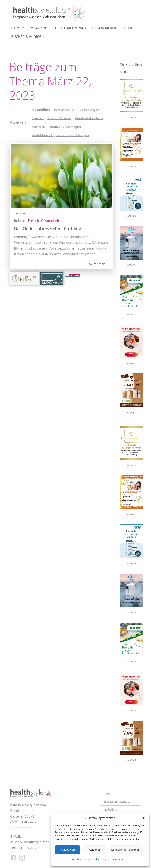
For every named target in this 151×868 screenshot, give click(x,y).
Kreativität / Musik (89, 118)
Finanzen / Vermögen (65, 127)
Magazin (40, 28)
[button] (144, 818)
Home (18, 28)
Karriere (38, 127)
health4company (71, 28)
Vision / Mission (59, 118)
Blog (129, 28)
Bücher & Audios (28, 37)
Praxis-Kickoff (105, 28)
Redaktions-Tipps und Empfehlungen (61, 135)
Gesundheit (41, 110)
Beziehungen (89, 110)
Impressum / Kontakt (117, 802)
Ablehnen (95, 850)
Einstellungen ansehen (125, 850)
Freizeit (38, 118)
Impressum (118, 859)
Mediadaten (111, 809)
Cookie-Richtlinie (77, 859)
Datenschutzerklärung (99, 859)
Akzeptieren (67, 850)
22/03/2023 (21, 213)
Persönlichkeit (65, 110)
